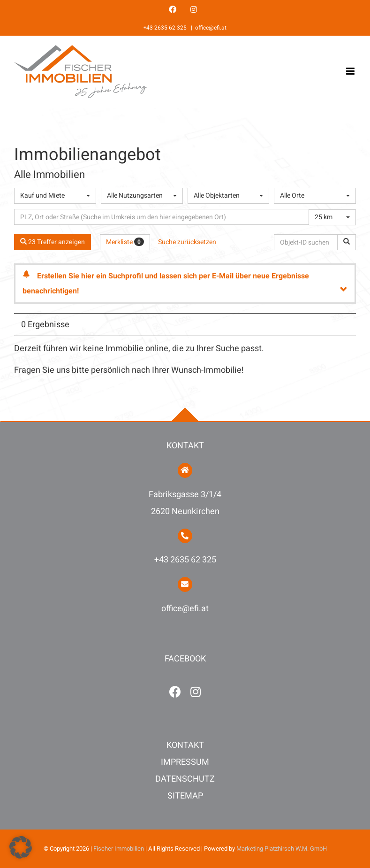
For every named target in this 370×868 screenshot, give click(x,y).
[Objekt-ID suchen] (307, 242)
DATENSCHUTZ (185, 779)
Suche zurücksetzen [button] (187, 242)
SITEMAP (185, 796)
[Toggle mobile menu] (351, 71)
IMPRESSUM (185, 762)
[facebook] (175, 692)
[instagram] (196, 692)
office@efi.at (211, 28)
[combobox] (55, 196)
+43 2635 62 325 (166, 28)
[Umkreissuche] (162, 217)
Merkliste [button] (125, 242)
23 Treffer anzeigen (53, 242)
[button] (21, 847)
